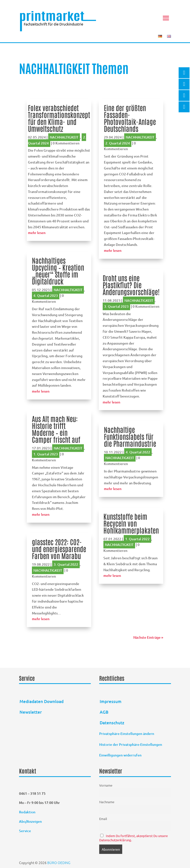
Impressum (111, 701)
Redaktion (28, 812)
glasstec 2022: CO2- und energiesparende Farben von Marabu (59, 549)
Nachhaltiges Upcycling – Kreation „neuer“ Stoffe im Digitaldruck (58, 271)
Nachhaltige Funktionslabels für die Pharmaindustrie (130, 436)
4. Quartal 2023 (46, 295)
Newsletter (31, 712)
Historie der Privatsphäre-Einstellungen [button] (131, 744)
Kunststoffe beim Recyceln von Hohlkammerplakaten (131, 523)
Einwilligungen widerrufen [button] (120, 755)
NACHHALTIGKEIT (64, 137)
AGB (104, 712)
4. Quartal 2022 (138, 452)
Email (103, 819)
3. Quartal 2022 (66, 564)
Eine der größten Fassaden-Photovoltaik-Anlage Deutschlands (130, 118)
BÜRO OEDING (59, 863)
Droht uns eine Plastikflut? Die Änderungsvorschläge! (131, 285)
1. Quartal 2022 (137, 539)
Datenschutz (112, 723)
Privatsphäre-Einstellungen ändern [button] (127, 734)
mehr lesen (37, 233)
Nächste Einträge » (148, 637)
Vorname (106, 785)
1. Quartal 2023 (46, 454)
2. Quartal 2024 (118, 143)
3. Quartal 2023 (116, 306)
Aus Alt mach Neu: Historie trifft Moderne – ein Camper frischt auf (56, 429)
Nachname (107, 802)
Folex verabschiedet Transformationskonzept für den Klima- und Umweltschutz (59, 118)
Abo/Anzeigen (30, 821)
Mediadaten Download (42, 701)
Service (25, 831)
